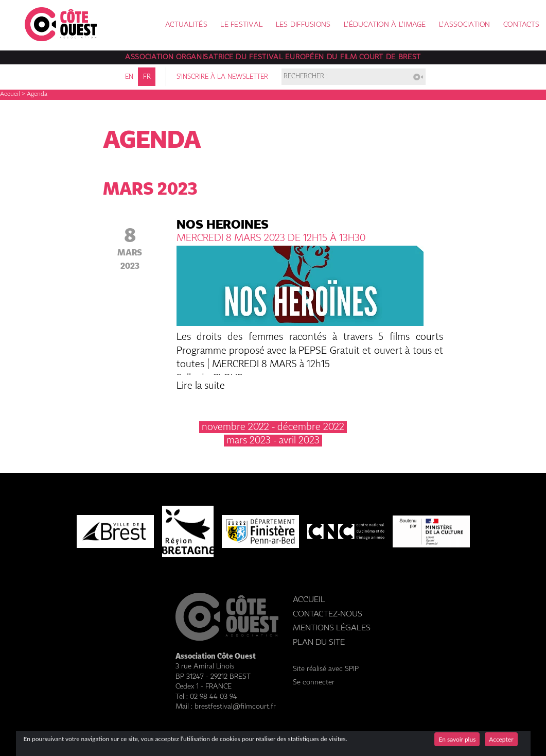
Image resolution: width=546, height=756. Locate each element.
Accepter (501, 739)
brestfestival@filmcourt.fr (235, 707)
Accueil (10, 94)
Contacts (521, 25)
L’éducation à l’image (385, 25)
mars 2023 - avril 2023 (273, 441)
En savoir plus (457, 739)
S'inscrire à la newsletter (222, 77)
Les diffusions (303, 25)
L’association (465, 25)
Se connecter (314, 682)
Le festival (241, 25)
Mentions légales (332, 628)
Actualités (186, 25)
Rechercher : (306, 77)
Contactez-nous (328, 614)
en (129, 77)
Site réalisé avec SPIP (326, 669)
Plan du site (319, 642)
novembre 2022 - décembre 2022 (273, 427)
